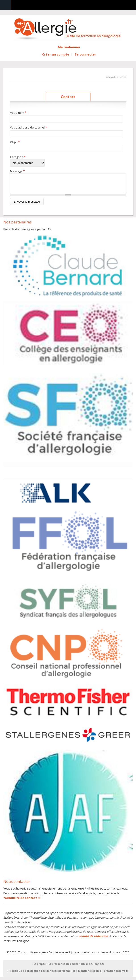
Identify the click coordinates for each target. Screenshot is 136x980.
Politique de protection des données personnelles (43, 974)
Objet (15, 142)
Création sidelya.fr (116, 974)
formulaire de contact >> (22, 901)
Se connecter (85, 54)
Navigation (6, 5)
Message (17, 171)
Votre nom (18, 113)
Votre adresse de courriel (28, 127)
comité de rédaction (93, 939)
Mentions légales (90, 974)
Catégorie (18, 157)
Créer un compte (56, 54)
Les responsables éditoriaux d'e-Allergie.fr (76, 967)
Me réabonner (69, 47)
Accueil (110, 77)
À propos (40, 967)
